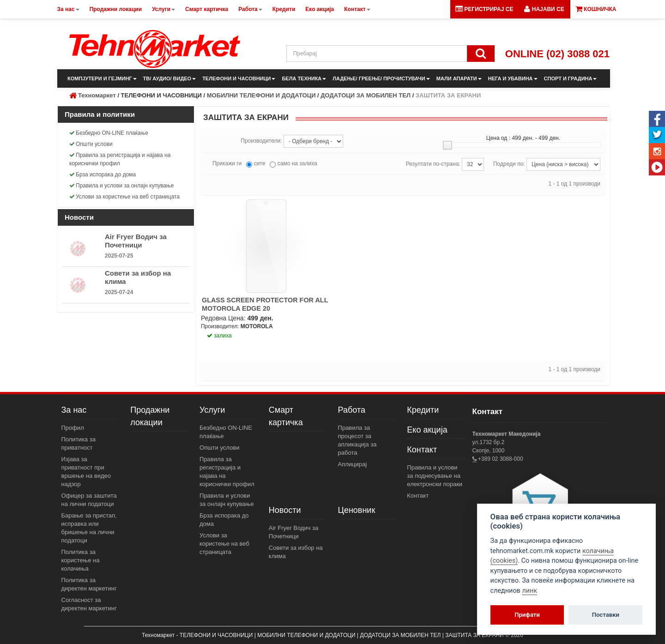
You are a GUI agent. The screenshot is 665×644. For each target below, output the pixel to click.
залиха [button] (219, 336)
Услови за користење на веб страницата (124, 197)
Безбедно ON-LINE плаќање (109, 133)
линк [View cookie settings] (529, 591)
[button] (544, 9)
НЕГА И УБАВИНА (513, 78)
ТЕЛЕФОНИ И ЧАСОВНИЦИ (239, 78)
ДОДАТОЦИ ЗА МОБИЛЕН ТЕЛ (366, 95)
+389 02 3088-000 (500, 459)
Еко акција (427, 430)
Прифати (527, 615)
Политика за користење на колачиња (81, 560)
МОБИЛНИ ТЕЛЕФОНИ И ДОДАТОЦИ (261, 95)
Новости (285, 510)
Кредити (423, 410)
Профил (73, 428)
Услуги (212, 410)
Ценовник (357, 510)
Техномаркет (97, 95)
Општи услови (91, 144)
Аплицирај (353, 464)
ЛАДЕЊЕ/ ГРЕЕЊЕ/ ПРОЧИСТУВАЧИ (381, 78)
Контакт (422, 450)
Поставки (606, 615)
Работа (352, 410)
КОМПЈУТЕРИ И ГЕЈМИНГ (102, 78)
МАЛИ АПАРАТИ (459, 78)
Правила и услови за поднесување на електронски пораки (435, 476)
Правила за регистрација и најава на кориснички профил (120, 159)
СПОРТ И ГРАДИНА (571, 78)
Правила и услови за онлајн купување (122, 186)
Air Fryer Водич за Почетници (136, 241)
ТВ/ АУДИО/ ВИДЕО (170, 78)
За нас (74, 410)
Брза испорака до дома (103, 175)
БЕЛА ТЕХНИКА (304, 78)
